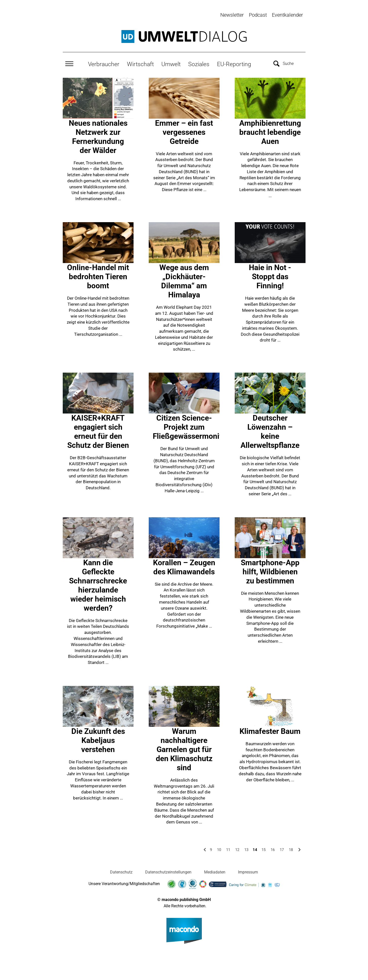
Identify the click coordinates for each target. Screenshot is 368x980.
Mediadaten (215, 871)
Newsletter (232, 15)
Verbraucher (104, 63)
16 (273, 849)
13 (246, 849)
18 (291, 849)
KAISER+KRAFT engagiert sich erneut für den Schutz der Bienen (98, 431)
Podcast (258, 15)
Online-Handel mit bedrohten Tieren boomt (98, 276)
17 (282, 849)
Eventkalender (287, 15)
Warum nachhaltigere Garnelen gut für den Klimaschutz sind (184, 748)
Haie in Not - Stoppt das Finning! (270, 276)
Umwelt (171, 63)
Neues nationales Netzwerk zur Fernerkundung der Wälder (98, 136)
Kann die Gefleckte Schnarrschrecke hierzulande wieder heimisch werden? (98, 584)
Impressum (248, 871)
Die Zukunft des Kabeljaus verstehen (98, 739)
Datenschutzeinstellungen (168, 871)
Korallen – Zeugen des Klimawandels (184, 566)
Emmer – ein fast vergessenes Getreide (184, 131)
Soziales (199, 63)
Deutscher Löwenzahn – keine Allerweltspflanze (270, 431)
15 (264, 849)
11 (228, 849)
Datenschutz (121, 871)
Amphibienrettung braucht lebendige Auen (270, 131)
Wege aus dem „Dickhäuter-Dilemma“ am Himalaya (184, 280)
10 (219, 849)
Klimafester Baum (270, 730)
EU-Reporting (234, 63)
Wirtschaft (140, 63)
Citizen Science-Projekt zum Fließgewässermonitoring (196, 426)
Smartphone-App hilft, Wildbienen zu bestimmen (270, 571)
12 (237, 849)
